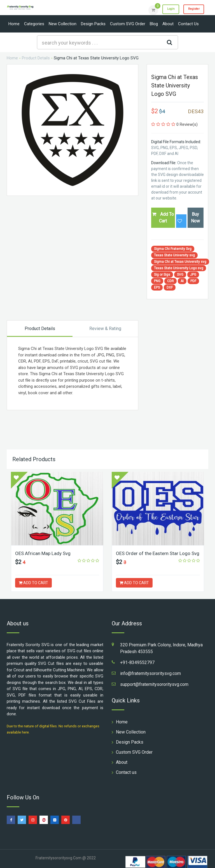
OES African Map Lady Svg (44, 553)
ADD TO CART (33, 583)
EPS (157, 287)
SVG (180, 275)
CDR (170, 281)
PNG (157, 281)
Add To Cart (163, 218)
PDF (193, 281)
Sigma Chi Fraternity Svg (173, 249)
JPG (193, 275)
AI (182, 281)
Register (191, 10)
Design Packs (93, 24)
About (168, 24)
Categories (34, 24)
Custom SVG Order (128, 24)
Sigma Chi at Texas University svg (180, 262)
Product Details (36, 58)
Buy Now (195, 218)
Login (164, 10)
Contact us (188, 24)
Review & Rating (105, 329)
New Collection (63, 24)
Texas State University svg (174, 255)
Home (14, 24)
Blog (154, 24)
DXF (170, 287)
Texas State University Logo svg (179, 268)
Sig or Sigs (162, 275)
